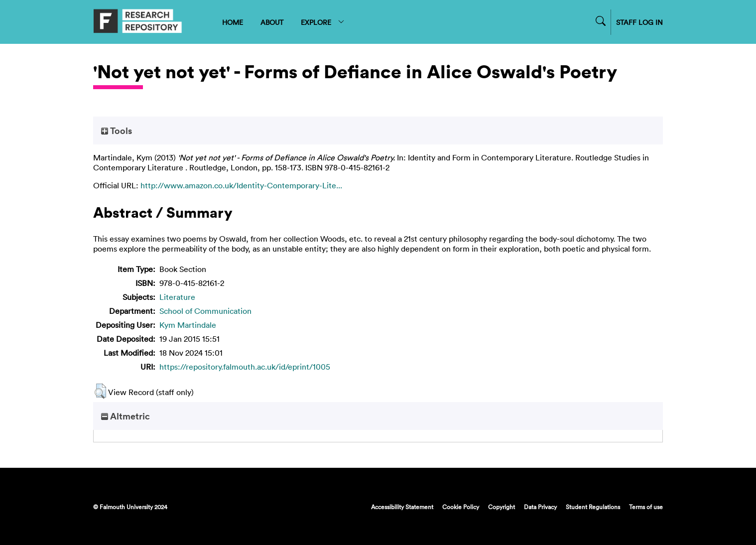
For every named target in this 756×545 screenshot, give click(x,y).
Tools (117, 131)
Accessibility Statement (402, 507)
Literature (177, 297)
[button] (100, 391)
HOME (233, 22)
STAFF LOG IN (639, 22)
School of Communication (205, 311)
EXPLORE (323, 22)
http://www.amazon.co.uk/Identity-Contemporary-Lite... (241, 185)
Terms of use (646, 507)
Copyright (502, 507)
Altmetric (126, 416)
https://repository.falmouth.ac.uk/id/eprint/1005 (245, 367)
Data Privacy (540, 507)
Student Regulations (593, 507)
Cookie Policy (461, 507)
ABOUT (272, 22)
